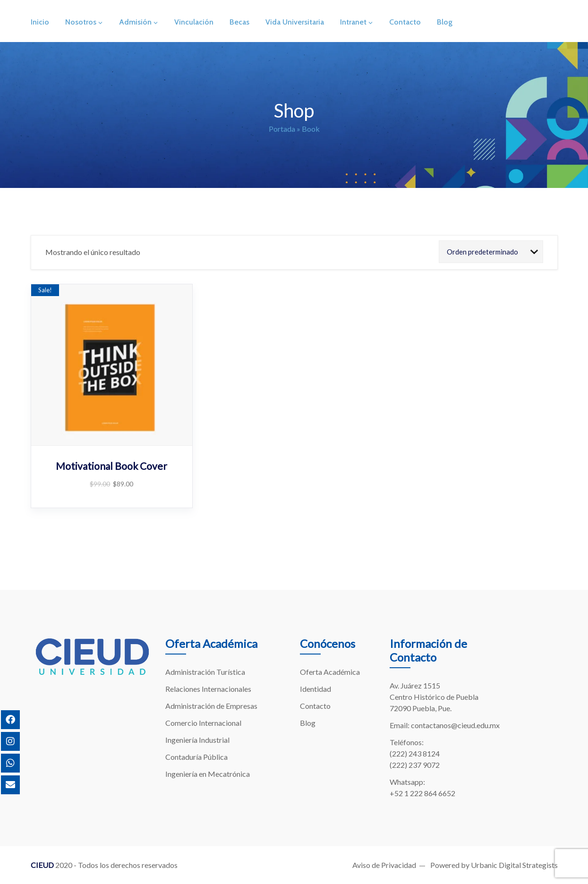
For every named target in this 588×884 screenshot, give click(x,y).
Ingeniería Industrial (197, 740)
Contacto (405, 22)
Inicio (40, 22)
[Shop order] (491, 252)
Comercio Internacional (203, 723)
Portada (282, 129)
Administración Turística (205, 672)
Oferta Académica (330, 672)
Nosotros (81, 22)
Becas (239, 22)
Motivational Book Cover (111, 466)
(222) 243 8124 (415, 753)
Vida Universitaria (295, 22)
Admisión (135, 22)
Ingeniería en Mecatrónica (208, 774)
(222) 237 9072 (415, 765)
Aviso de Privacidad (384, 865)
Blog (445, 22)
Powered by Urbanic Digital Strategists (494, 865)
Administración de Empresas (211, 706)
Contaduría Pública (196, 757)
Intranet (353, 22)
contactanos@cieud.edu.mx (455, 725)
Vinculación (194, 22)
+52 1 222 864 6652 (422, 793)
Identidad (315, 689)
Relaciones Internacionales (208, 689)
